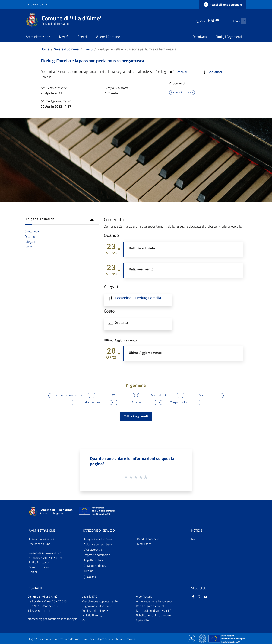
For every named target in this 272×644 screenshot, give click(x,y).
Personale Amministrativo (45, 553)
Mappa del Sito (105, 639)
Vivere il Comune (66, 49)
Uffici (32, 548)
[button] (89, 577)
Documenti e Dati (40, 544)
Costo (28, 247)
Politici (33, 572)
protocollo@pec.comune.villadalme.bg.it (52, 619)
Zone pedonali (158, 395)
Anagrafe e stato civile (98, 539)
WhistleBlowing (92, 615)
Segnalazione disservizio (97, 606)
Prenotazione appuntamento (100, 601)
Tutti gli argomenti (136, 416)
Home (45, 49)
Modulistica (144, 544)
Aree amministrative (41, 539)
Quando (30, 237)
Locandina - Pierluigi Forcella (138, 298)
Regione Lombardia (36, 4)
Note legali (89, 639)
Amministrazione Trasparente (47, 558)
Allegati (30, 242)
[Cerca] (242, 21)
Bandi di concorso (148, 539)
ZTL (114, 395)
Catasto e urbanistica (97, 566)
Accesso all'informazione (70, 395)
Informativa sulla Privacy (68, 639)
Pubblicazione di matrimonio (153, 615)
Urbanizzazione (92, 402)
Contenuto (32, 231)
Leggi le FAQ (90, 596)
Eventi (88, 49)
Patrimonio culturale (182, 92)
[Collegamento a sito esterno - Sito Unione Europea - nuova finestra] (97, 512)
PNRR (86, 620)
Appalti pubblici (93, 560)
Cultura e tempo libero (98, 544)
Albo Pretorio (144, 596)
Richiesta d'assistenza (96, 611)
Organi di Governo (40, 567)
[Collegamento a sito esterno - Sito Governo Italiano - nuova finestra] (203, 638)
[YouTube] (211, 20)
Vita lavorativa (93, 550)
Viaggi (203, 395)
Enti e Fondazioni (40, 562)
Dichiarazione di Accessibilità (154, 611)
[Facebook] (203, 20)
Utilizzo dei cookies (125, 639)
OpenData (142, 620)
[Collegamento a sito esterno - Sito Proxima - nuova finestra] (191, 638)
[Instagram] (207, 20)
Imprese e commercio (97, 555)
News (195, 539)
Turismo (136, 402)
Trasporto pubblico (180, 402)
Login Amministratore (41, 639)
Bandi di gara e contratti (151, 606)
